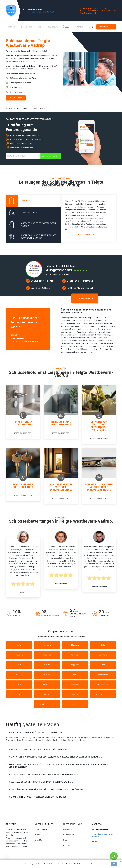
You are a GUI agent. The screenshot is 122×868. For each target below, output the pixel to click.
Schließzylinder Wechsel (61, 486)
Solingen (19, 685)
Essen (19, 665)
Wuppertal (75, 665)
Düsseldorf (75, 655)
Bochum (47, 665)
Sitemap (67, 845)
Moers (75, 704)
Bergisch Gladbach (47, 704)
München (75, 645)
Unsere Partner (66, 27)
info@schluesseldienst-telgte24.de (42, 12)
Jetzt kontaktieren (87, 234)
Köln (103, 645)
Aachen (47, 694)
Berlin (19, 645)
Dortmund (103, 655)
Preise (41, 27)
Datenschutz (69, 835)
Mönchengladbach (103, 694)
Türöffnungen (23, 422)
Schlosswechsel (61, 490)
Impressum (53, 27)
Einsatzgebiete (27, 27)
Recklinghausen (103, 685)
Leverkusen (103, 675)
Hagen (19, 675)
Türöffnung (23, 425)
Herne (75, 675)
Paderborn (47, 685)
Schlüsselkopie (23, 484)
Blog (91, 27)
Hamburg (47, 645)
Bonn (103, 665)
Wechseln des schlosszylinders (99, 488)
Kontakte (81, 27)
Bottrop (19, 694)
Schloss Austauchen (99, 484)
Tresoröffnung (61, 422)
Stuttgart (47, 655)
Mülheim (47, 675)
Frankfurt (19, 655)
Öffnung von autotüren (99, 428)
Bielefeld (75, 685)
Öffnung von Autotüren (99, 423)
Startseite (12, 27)
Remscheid (75, 694)
